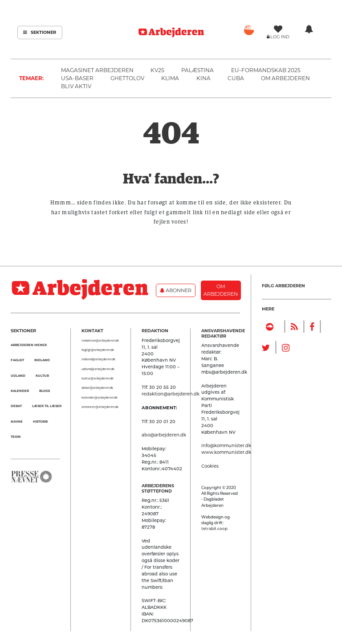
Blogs (45, 391)
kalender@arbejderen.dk (100, 398)
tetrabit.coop (214, 528)
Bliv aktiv (76, 86)
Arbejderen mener (29, 345)
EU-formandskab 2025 (266, 70)
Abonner (176, 290)
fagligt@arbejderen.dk (98, 350)
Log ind (280, 37)
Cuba (236, 78)
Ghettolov (127, 78)
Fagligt (17, 360)
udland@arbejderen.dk (98, 369)
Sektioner (40, 32)
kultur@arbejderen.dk (98, 379)
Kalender (20, 391)
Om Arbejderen (285, 78)
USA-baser (77, 78)
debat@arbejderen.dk (97, 388)
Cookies (210, 466)
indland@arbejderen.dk (98, 359)
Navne (17, 422)
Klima (170, 78)
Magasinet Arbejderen (97, 70)
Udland (18, 376)
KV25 (157, 70)
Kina (204, 78)
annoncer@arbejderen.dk (100, 407)
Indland (42, 360)
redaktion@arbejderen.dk (100, 341)
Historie (41, 422)
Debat (16, 406)
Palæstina (197, 70)
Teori (16, 437)
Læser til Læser (47, 406)
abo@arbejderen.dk (164, 435)
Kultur (42, 376)
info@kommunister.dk (226, 445)
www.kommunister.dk (226, 452)
